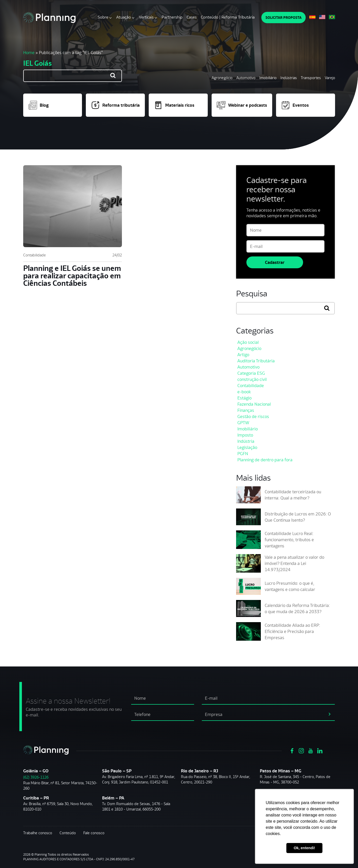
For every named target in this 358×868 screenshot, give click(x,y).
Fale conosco (94, 833)
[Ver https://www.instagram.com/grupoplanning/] (301, 750)
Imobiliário (268, 78)
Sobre (103, 17)
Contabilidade (35, 255)
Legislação (247, 447)
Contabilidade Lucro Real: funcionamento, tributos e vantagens (289, 540)
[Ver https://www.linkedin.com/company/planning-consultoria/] (320, 750)
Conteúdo (68, 833)
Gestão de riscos (253, 416)
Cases (192, 17)
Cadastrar (275, 262)
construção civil (252, 379)
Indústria (246, 441)
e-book (244, 392)
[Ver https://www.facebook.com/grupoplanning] (292, 750)
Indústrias (289, 78)
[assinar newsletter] (330, 714)
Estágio (244, 398)
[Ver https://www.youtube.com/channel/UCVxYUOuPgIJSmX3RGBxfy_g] (311, 750)
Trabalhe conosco (38, 833)
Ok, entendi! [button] (304, 848)
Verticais (146, 17)
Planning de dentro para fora (265, 460)
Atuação (124, 17)
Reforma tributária (115, 105)
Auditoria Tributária (256, 361)
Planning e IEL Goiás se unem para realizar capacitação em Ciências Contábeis (72, 276)
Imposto (245, 435)
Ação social (248, 342)
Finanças (246, 410)
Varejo (330, 78)
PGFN (243, 454)
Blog (39, 105)
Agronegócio (222, 78)
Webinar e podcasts (242, 105)
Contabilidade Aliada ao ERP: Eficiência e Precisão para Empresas (292, 631)
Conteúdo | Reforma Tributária (228, 17)
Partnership (172, 17)
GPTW (243, 423)
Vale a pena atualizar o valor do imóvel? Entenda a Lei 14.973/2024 (294, 563)
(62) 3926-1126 (36, 777)
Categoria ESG (251, 373)
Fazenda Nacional (254, 404)
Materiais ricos (174, 105)
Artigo (243, 355)
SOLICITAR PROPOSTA (284, 18)
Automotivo (246, 78)
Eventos (295, 105)
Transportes (311, 78)
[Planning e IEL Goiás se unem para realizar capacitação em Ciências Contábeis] (73, 206)
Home (29, 53)
